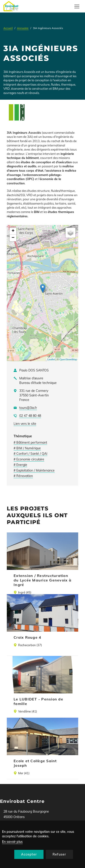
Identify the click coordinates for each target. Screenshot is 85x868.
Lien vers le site (25, 424)
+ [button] (13, 231)
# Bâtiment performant (30, 443)
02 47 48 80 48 (30, 416)
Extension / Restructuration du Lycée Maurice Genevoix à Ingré (42, 580)
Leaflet (51, 359)
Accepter (29, 854)
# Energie (20, 465)
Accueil (8, 28)
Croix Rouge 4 (27, 637)
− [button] (13, 238)
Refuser (59, 854)
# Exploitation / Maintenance (34, 470)
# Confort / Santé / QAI (30, 454)
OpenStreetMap (68, 359)
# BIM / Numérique (27, 448)
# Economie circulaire (29, 459)
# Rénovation (23, 476)
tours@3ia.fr (28, 408)
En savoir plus (12, 842)
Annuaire (23, 28)
